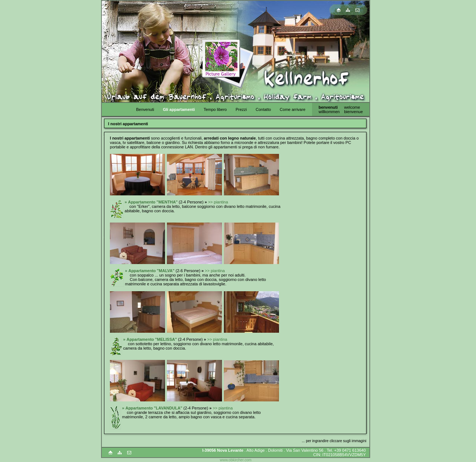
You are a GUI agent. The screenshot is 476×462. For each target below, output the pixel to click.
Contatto (263, 109)
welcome (352, 107)
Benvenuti (145, 109)
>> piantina (218, 202)
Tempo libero (215, 109)
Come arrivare (293, 109)
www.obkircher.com (236, 460)
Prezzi (241, 109)
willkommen (329, 112)
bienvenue (353, 112)
